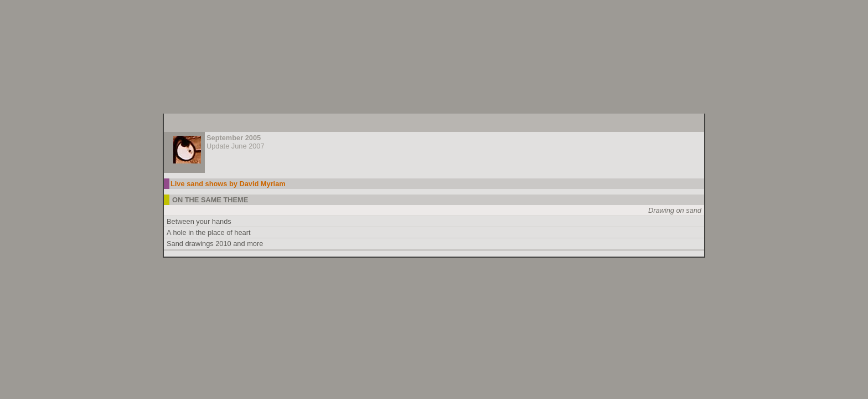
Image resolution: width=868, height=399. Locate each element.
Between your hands (199, 221)
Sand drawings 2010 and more (215, 244)
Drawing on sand (675, 210)
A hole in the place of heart (209, 232)
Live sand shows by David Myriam (228, 184)
